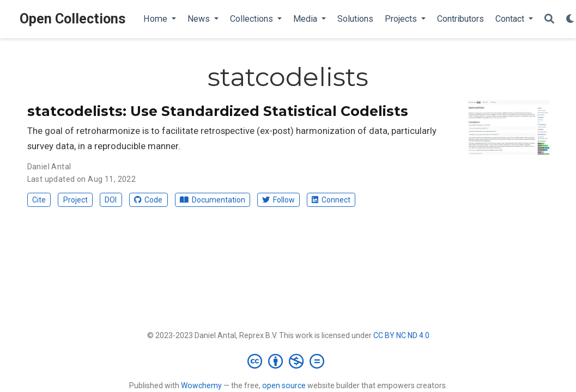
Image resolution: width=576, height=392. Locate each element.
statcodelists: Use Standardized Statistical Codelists (218, 111)
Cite (39, 200)
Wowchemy (201, 385)
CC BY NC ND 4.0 (401, 335)
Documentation (212, 200)
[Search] (549, 19)
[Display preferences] (571, 19)
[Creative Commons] (288, 361)
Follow (278, 200)
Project (75, 200)
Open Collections (73, 19)
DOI (111, 200)
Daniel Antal (49, 167)
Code (148, 200)
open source (284, 385)
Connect (331, 200)
